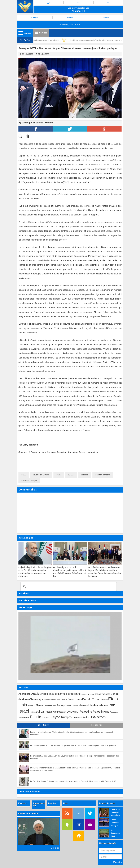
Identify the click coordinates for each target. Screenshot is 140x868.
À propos (35, 18)
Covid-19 (64, 700)
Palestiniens (101, 711)
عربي (49, 3)
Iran (112, 705)
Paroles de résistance (28, 813)
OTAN (72, 475)
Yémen (101, 717)
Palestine (86, 712)
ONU (70, 712)
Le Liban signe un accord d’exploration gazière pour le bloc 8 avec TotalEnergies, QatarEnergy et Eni (73, 745)
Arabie (35, 694)
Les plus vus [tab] (97, 725)
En (78, 3)
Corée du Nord (55, 700)
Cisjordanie (43, 700)
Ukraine (49, 123)
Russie (85, 475)
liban (42, 712)
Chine (33, 699)
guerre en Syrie (53, 705)
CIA (24, 475)
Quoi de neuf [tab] (43, 725)
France (31, 705)
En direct (22, 803)
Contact (70, 18)
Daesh (79, 700)
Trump (65, 717)
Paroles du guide (107, 803)
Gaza (40, 705)
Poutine (22, 717)
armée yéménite (102, 694)
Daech (71, 699)
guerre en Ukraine (42, 475)
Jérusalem (34, 712)
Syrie (57, 717)
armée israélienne (70, 694)
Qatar (27, 717)
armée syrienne (88, 694)
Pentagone (114, 712)
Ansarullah (25, 694)
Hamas (83, 705)
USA (93, 717)
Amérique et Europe (33, 123)
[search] (68, 586)
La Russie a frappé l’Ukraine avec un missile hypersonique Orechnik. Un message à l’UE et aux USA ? (74, 781)
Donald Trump (91, 699)
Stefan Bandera (103, 475)
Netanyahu (52, 712)
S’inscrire (117, 862)
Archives (106, 18)
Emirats (104, 700)
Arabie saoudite (50, 694)
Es (108, 3)
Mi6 (59, 475)
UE (79, 717)
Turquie (73, 717)
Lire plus (55, 848)
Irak (106, 705)
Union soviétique (30, 481)
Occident (62, 712)
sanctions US (47, 717)
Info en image (25, 607)
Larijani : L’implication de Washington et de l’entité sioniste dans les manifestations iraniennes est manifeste (72, 733)
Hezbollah (96, 705)
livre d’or (52, 803)
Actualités (24, 593)
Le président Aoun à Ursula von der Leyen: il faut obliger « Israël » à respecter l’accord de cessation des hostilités (75, 757)
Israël (24, 711)
